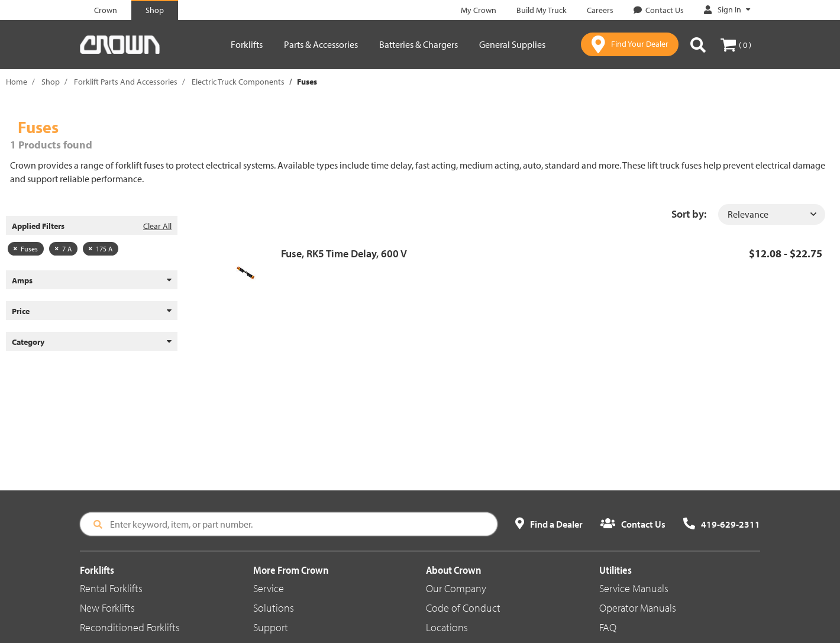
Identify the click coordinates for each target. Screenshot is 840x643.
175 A (101, 249)
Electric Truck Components (238, 82)
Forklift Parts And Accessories (126, 82)
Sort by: (689, 214)
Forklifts (247, 44)
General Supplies (512, 44)
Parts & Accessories (321, 44)
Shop (51, 82)
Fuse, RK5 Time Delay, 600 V (344, 253)
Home (17, 82)
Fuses (26, 249)
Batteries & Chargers (419, 44)
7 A (63, 249)
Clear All (157, 226)
